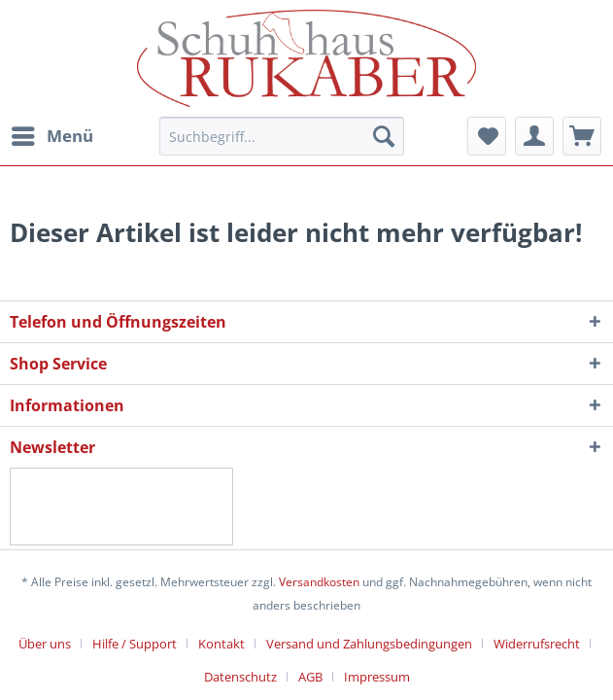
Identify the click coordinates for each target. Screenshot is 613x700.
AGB (310, 677)
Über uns (45, 644)
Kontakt (221, 644)
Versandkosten (319, 582)
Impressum (377, 677)
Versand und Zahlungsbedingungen (369, 644)
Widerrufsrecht (537, 644)
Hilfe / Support (135, 644)
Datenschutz (240, 677)
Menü (52, 134)
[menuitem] (51, 136)
